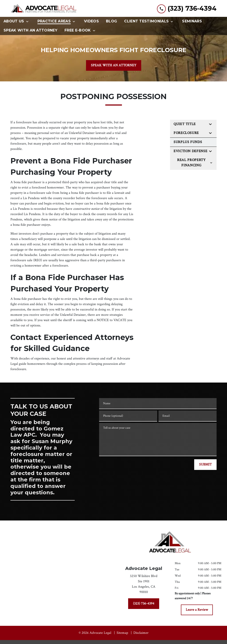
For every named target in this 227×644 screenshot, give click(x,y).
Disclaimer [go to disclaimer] (141, 633)
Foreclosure (186, 133)
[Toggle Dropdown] (29, 22)
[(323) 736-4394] (144, 604)
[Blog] (112, 21)
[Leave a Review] (197, 610)
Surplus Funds (188, 142)
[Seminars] (192, 21)
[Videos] (91, 21)
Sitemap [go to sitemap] (122, 633)
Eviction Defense (190, 151)
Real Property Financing (191, 163)
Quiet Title (185, 124)
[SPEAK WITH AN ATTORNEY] (114, 65)
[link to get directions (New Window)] (144, 585)
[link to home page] (44, 8)
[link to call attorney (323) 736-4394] (187, 9)
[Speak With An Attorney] (30, 30)
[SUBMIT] (205, 465)
